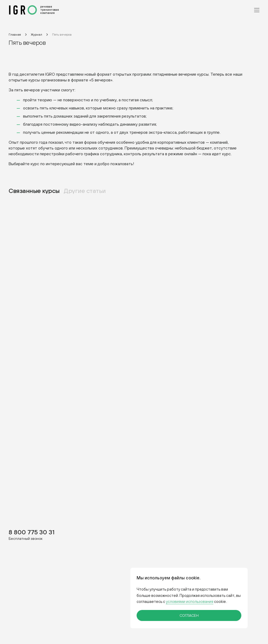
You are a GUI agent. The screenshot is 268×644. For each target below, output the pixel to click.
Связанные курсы (34, 191)
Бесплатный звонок (26, 538)
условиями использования (190, 601)
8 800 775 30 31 (32, 532)
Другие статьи (85, 191)
